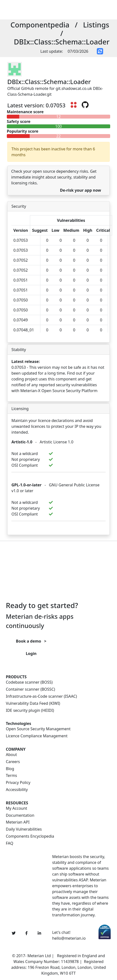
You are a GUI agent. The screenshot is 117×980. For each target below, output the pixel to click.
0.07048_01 (24, 330)
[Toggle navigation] (68, 10)
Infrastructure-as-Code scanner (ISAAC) (41, 696)
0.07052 (21, 260)
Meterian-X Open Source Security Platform (59, 391)
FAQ (9, 843)
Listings (96, 25)
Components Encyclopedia (30, 836)
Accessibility (17, 790)
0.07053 (21, 240)
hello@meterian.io (69, 938)
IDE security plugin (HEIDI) (30, 710)
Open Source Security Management (38, 729)
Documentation (20, 815)
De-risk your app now (80, 190)
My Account (17, 808)
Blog (10, 769)
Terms (11, 776)
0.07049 (21, 320)
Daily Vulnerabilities (24, 829)
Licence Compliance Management (37, 736)
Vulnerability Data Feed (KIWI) (33, 703)
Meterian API (18, 822)
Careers (13, 762)
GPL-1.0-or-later (27, 485)
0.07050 (21, 300)
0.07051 (21, 280)
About (11, 755)
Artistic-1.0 (22, 442)
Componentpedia (40, 25)
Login (31, 653)
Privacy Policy (18, 783)
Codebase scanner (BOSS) (29, 682)
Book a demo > (31, 641)
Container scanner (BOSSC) (30, 689)
